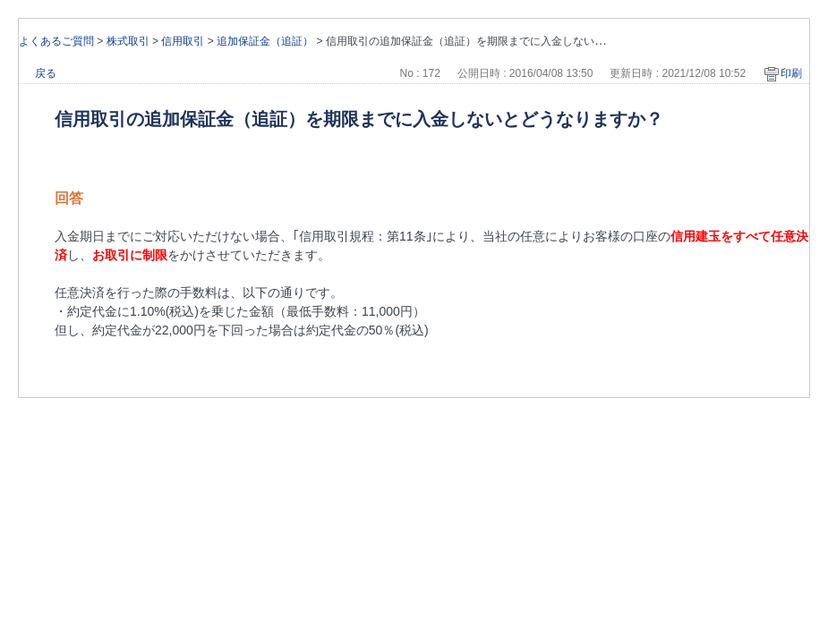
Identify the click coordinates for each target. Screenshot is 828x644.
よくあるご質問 (56, 41)
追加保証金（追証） (265, 41)
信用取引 (183, 41)
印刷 (791, 73)
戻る (46, 73)
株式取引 (128, 41)
